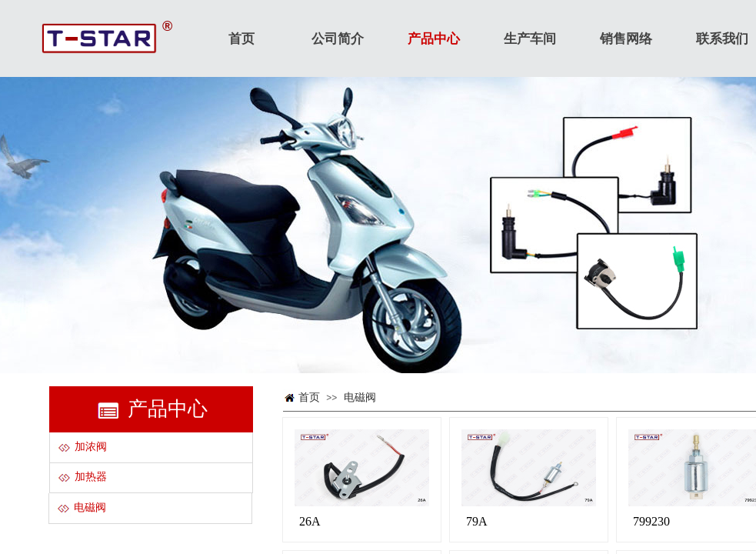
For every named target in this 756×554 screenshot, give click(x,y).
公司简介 (338, 39)
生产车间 (530, 39)
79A (477, 521)
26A (310, 521)
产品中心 (434, 39)
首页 (309, 397)
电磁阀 (360, 397)
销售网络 (626, 39)
